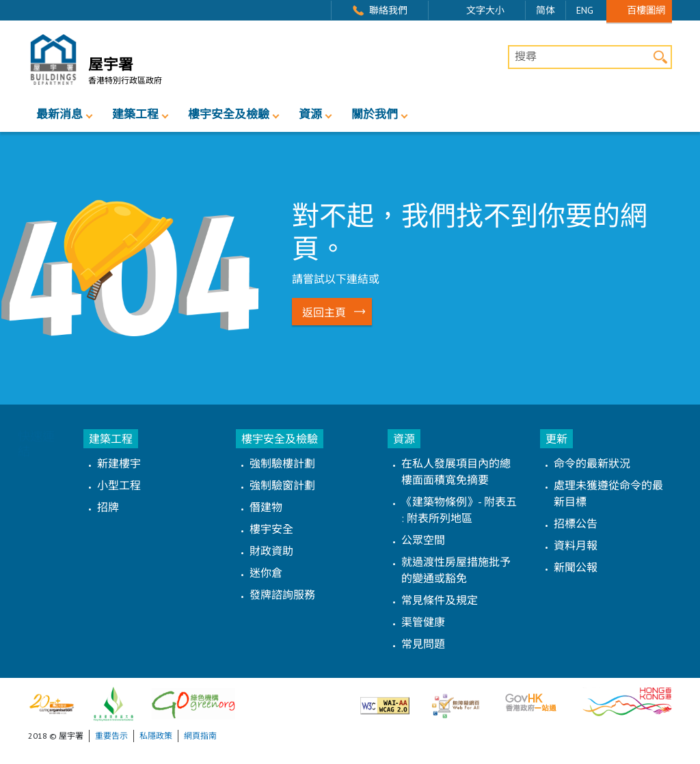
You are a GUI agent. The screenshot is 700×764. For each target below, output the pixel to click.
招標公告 (576, 523)
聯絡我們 (388, 10)
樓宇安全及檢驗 (229, 114)
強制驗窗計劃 (282, 485)
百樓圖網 (646, 10)
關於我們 (375, 114)
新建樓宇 (119, 463)
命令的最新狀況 (592, 463)
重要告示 (111, 736)
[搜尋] (590, 57)
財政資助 (271, 551)
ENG (585, 10)
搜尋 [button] (660, 57)
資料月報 (576, 545)
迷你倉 (266, 573)
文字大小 (485, 10)
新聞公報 (576, 567)
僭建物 (266, 507)
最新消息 (59, 114)
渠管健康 (423, 622)
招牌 (108, 507)
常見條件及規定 (440, 600)
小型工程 (119, 485)
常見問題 (423, 644)
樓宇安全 (271, 529)
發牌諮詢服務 (282, 595)
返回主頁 (324, 312)
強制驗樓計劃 (282, 463)
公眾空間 (423, 540)
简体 (546, 10)
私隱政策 (156, 736)
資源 (310, 114)
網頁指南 (200, 736)
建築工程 (135, 114)
